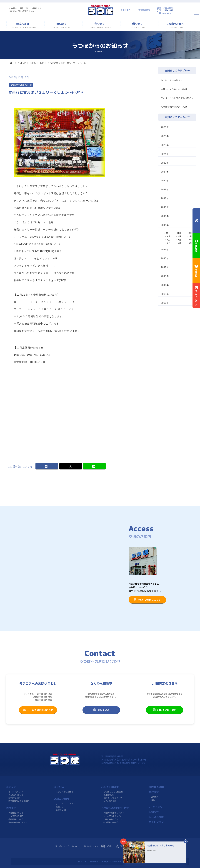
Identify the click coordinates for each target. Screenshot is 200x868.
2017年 (165, 207)
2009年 (165, 294)
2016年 (165, 216)
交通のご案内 (62, 810)
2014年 (165, 249)
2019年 (165, 189)
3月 (169, 243)
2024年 (165, 145)
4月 (190, 240)
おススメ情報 (156, 817)
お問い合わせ (166, 13)
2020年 (165, 181)
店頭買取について (16, 813)
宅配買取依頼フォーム (18, 822)
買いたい (11, 787)
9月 (169, 236)
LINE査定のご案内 (165, 710)
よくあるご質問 (110, 801)
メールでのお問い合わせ (38, 710)
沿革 (153, 800)
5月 (180, 240)
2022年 (165, 163)
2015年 (33, 63)
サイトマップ (156, 822)
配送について (14, 798)
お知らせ (22, 63)
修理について (109, 795)
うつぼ (107, 846)
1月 (190, 243)
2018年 (165, 198)
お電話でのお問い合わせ (114, 813)
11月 (179, 233)
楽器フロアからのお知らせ (174, 89)
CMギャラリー (157, 807)
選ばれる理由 (156, 787)
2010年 (165, 285)
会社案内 (127, 10)
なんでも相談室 (110, 787)
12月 (42, 63)
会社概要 (154, 792)
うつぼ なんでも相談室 (113, 792)
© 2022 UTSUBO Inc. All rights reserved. (100, 862)
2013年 (165, 258)
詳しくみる (101, 710)
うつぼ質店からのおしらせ (174, 107)
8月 (180, 236)
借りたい (59, 787)
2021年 (165, 172)
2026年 (165, 127)
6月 (169, 240)
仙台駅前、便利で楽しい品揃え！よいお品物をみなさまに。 (25, 10)
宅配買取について (16, 819)
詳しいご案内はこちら (147, 600)
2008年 (165, 303)
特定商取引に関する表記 (19, 801)
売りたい (11, 808)
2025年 (165, 136)
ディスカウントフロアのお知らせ (177, 98)
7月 (190, 236)
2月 (180, 243)
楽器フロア (61, 807)
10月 (190, 233)
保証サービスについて (113, 798)
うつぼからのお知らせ (172, 80)
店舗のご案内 (61, 799)
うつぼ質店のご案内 (64, 792)
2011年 (165, 276)
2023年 (165, 154)
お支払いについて (16, 795)
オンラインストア (16, 792)
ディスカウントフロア (65, 804)
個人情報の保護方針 (112, 822)
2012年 (165, 267)
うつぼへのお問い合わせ (115, 808)
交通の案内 (145, 10)
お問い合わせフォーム (113, 819)
